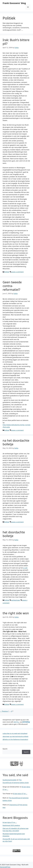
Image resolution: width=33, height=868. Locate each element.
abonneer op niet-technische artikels (15, 736)
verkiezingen (16, 600)
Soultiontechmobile (9, 780)
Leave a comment (17, 272)
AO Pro (16, 722)
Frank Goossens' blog (14, 3)
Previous (4, 711)
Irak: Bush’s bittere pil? (16, 42)
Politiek (7, 272)
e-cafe (25, 568)
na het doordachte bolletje (16, 442)
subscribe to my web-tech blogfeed (15, 733)
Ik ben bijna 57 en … (20, 794)
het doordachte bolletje (14, 534)
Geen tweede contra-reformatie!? (12, 286)
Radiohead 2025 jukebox (11, 825)
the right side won (16, 613)
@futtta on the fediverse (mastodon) (15, 739)
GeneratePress (5, 867)
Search (5, 749)
